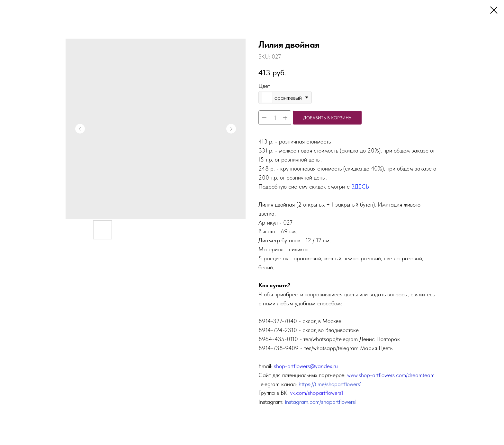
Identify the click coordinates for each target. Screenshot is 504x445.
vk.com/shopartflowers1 (317, 393)
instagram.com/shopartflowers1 (321, 402)
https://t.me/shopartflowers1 (330, 384)
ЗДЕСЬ (360, 186)
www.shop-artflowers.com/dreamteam (391, 375)
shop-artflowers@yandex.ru (306, 366)
